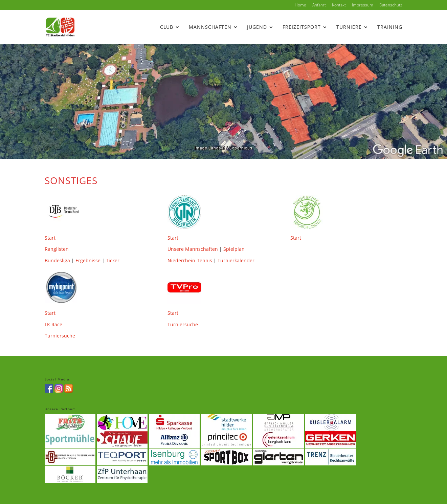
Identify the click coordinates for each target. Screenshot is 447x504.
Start (50, 238)
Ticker (113, 260)
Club (167, 27)
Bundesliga (57, 260)
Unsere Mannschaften (193, 249)
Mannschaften (210, 27)
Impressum (363, 5)
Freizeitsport (302, 27)
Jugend (257, 27)
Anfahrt (319, 5)
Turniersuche (60, 336)
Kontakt (339, 5)
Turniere (349, 27)
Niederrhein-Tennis (190, 260)
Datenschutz (391, 5)
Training (390, 27)
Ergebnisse (88, 260)
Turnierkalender (236, 260)
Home (300, 5)
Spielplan (234, 249)
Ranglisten (57, 249)
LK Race (53, 324)
